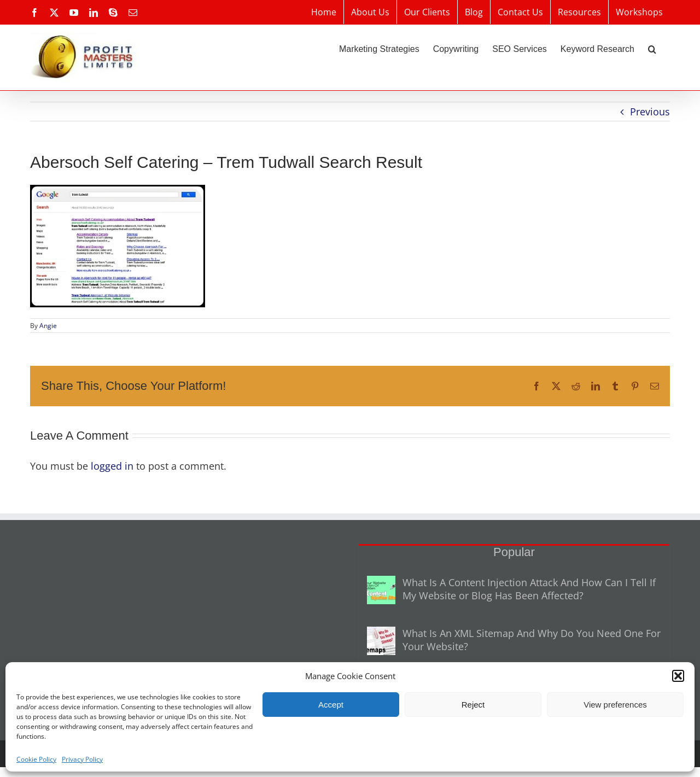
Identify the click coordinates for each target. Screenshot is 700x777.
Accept (331, 705)
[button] (678, 676)
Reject (473, 705)
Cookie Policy (36, 759)
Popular (514, 552)
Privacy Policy (82, 759)
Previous (650, 112)
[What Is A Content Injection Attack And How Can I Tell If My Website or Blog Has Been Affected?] (381, 590)
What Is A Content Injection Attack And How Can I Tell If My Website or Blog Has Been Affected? (529, 589)
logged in (112, 466)
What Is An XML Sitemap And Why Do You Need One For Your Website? (532, 640)
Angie (48, 326)
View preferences (615, 705)
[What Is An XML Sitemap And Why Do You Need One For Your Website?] (381, 641)
